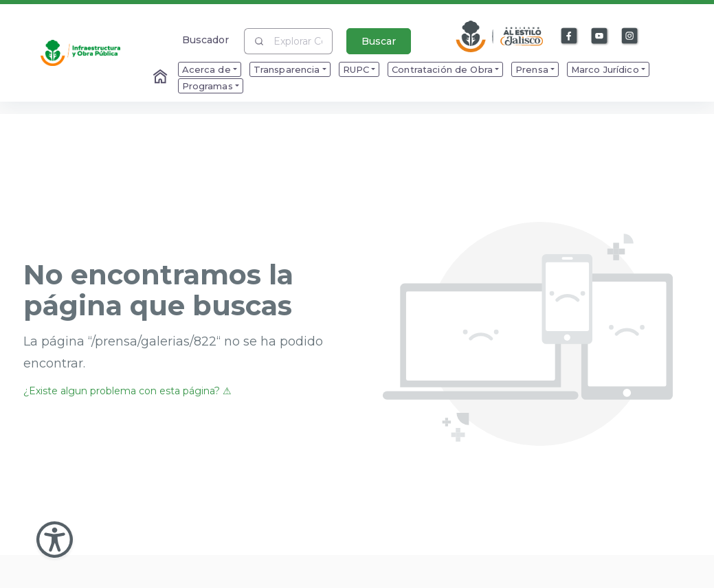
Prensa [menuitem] (532, 69)
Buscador (206, 39)
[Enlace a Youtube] (600, 36)
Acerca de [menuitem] (207, 69)
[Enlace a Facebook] (570, 36)
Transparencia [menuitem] (287, 69)
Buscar (379, 41)
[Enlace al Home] (161, 78)
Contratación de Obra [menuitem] (442, 69)
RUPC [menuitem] (356, 69)
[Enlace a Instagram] (630, 36)
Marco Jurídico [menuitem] (605, 69)
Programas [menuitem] (208, 86)
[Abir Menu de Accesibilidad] (55, 540)
